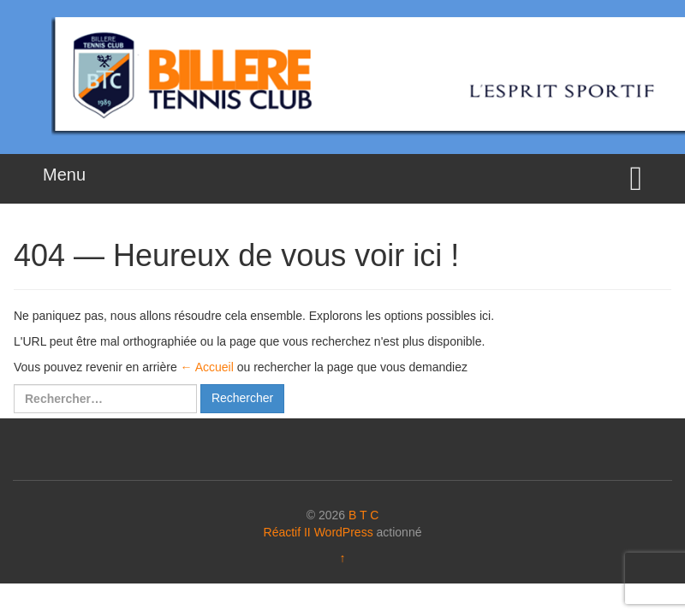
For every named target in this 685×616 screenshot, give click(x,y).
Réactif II (287, 532)
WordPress (344, 532)
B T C (363, 515)
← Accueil (207, 367)
